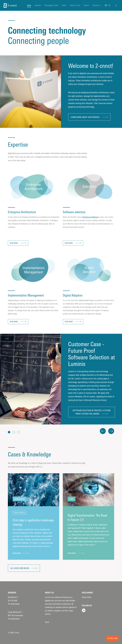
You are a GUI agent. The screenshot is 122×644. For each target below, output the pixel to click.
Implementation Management (26, 295)
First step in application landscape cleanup (33, 522)
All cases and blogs (20, 568)
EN (106, 5)
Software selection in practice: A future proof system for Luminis (92, 412)
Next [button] (111, 431)
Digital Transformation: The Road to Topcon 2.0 (87, 518)
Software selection (74, 212)
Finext (47, 622)
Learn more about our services (85, 117)
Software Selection (19, 513)
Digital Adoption (73, 295)
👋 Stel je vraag (112, 638)
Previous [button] (103, 431)
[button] (9, 432)
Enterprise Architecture (22, 212)
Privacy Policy (87, 597)
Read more (14, 243)
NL (110, 5)
